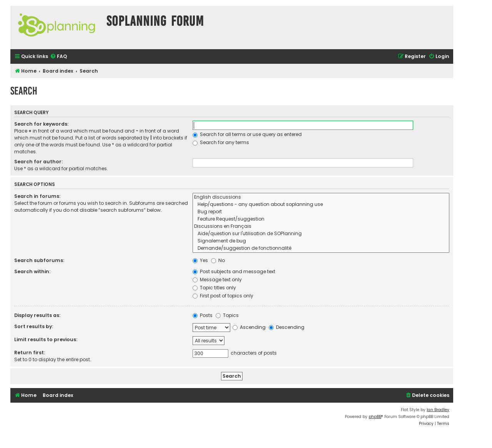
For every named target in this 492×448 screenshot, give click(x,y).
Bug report (321, 212)
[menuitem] (58, 57)
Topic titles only (214, 288)
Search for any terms (221, 142)
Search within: (32, 271)
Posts (203, 315)
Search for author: (38, 162)
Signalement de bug (321, 241)
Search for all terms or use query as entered (247, 134)
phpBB (375, 417)
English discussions (321, 197)
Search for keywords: (41, 124)
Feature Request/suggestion (321, 219)
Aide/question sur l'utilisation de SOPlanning (321, 234)
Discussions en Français (321, 226)
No (218, 260)
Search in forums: (37, 196)
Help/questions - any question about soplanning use (321, 205)
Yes (200, 260)
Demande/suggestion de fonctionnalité (321, 248)
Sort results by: (34, 326)
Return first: (30, 353)
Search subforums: (39, 260)
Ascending (249, 327)
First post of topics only (223, 296)
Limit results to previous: (46, 339)
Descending (287, 327)
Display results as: (37, 315)
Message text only (217, 280)
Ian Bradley (438, 410)
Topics (227, 315)
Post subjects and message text (234, 271)
